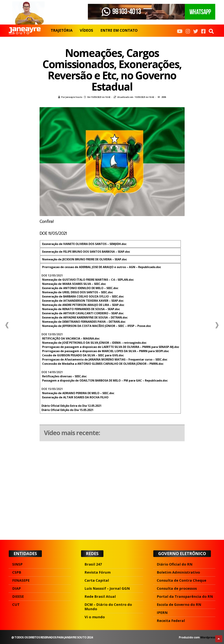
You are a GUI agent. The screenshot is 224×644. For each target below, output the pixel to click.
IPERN (162, 613)
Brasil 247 (93, 564)
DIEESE (18, 596)
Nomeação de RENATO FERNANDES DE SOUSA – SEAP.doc (81, 309)
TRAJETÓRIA (62, 30)
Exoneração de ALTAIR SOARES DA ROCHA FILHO (75, 397)
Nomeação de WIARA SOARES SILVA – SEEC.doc (74, 284)
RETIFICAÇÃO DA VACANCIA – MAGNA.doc (71, 338)
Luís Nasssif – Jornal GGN (107, 588)
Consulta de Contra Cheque (182, 580)
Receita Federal (171, 621)
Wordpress (208, 637)
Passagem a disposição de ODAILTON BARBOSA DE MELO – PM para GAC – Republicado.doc (105, 380)
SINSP (17, 564)
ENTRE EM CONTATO (119, 30)
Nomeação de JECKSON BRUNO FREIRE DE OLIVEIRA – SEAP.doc (84, 259)
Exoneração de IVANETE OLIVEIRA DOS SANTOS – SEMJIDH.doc (84, 244)
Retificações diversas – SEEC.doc (64, 376)
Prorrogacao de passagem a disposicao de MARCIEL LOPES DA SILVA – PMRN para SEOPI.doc (105, 351)
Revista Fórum (98, 572)
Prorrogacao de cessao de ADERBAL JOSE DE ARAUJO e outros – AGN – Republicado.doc (101, 267)
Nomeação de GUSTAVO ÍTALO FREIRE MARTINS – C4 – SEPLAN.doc (88, 280)
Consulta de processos (177, 588)
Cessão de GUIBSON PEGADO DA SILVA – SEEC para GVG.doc (83, 355)
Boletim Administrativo (178, 572)
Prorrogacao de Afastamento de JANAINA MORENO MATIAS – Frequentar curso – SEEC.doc (104, 359)
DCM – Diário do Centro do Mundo (108, 607)
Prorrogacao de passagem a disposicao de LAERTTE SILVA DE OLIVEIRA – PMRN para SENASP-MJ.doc (110, 347)
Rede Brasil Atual (100, 596)
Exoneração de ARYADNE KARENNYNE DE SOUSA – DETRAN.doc (85, 317)
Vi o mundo (95, 617)
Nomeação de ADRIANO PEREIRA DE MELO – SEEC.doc (78, 393)
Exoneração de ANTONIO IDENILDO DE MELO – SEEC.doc (80, 288)
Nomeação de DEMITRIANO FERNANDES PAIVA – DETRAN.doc (83, 322)
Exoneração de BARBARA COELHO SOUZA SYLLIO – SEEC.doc (83, 296)
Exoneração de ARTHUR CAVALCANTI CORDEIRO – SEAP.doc (83, 313)
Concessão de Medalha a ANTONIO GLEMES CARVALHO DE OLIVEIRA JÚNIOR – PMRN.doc (102, 364)
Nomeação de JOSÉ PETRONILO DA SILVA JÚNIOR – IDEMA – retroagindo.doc (94, 343)
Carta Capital (97, 580)
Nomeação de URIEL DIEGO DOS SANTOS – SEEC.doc (77, 292)
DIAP (17, 588)
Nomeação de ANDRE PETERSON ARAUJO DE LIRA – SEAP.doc (83, 305)
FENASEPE (21, 580)
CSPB (17, 572)
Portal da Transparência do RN (185, 596)
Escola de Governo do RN (179, 605)
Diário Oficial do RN (175, 564)
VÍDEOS (86, 30)
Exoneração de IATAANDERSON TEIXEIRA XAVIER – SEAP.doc (83, 301)
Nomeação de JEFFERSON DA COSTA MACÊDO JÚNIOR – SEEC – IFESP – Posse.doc (96, 326)
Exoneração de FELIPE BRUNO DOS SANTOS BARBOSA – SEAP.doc (86, 252)
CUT (16, 605)
